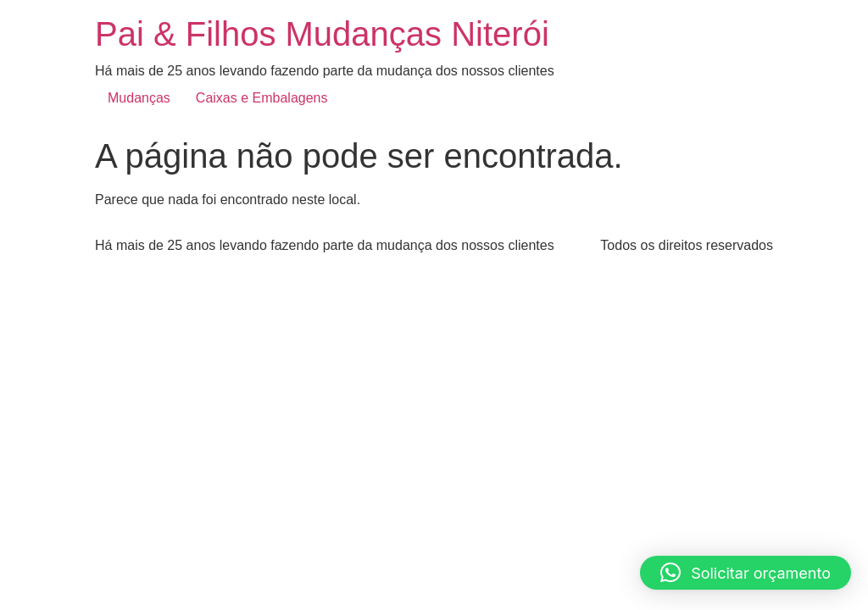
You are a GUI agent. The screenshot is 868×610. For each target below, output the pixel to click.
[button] (746, 573)
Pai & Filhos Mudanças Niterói (322, 34)
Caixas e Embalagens (262, 98)
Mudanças (139, 98)
